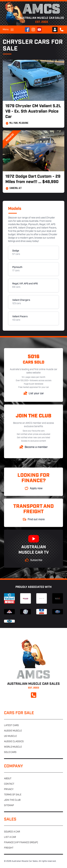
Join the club (12, 800)
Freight (9, 848)
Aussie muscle (13, 731)
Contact (9, 784)
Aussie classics (14, 742)
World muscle (13, 747)
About (8, 779)
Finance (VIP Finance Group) (21, 843)
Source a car (12, 832)
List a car (10, 837)
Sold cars (10, 752)
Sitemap (9, 806)
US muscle (10, 736)
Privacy (9, 789)
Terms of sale (13, 795)
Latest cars (11, 725)
